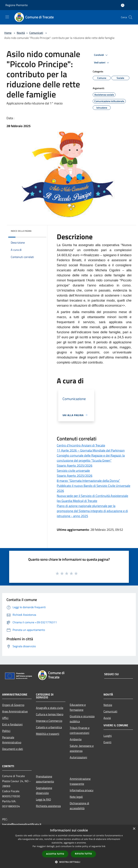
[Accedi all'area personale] (123, 5)
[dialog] (69, 846)
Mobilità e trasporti (48, 734)
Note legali (76, 797)
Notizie (108, 705)
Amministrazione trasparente (80, 781)
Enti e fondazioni (12, 724)
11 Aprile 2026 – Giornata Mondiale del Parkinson (91, 450)
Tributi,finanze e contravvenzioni (80, 730)
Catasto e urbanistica (49, 727)
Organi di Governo (13, 705)
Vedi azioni (102, 63)
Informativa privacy (82, 790)
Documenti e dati (13, 749)
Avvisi (107, 718)
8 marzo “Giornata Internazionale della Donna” (88, 481)
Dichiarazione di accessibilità (79, 806)
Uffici (5, 718)
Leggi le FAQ (43, 799)
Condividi (101, 55)
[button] (69, 862)
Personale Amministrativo (12, 740)
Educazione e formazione (78, 707)
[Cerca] (130, 17)
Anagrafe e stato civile (50, 708)
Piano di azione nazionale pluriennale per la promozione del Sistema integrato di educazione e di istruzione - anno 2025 (92, 511)
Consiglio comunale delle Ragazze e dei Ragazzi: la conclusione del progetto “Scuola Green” (91, 458)
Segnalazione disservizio (44, 790)
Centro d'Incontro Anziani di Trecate (81, 445)
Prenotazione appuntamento (45, 779)
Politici (6, 731)
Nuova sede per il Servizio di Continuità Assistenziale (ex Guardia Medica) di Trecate (92, 498)
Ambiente (76, 739)
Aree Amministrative (15, 711)
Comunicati (36, 33)
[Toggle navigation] (7, 17)
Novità (21, 33)
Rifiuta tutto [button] (83, 854)
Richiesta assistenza (48, 806)
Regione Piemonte (17, 5)
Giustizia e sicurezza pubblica (82, 719)
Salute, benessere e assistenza (82, 748)
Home (8, 33)
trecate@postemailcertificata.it (22, 824)
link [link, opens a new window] (104, 846)
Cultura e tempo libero (50, 714)
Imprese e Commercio (49, 721)
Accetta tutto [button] (55, 854)
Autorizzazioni (78, 757)
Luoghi (108, 736)
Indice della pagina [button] (21, 231)
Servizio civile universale (73, 471)
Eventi (107, 742)
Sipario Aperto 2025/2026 (75, 466)
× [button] (134, 829)
